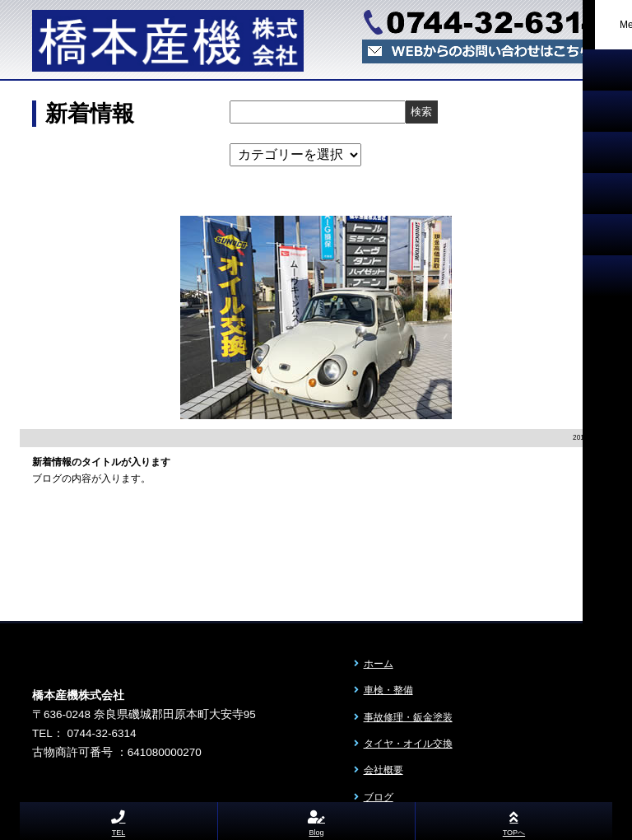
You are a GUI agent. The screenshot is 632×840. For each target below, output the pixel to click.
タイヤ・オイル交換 (408, 744)
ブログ (379, 797)
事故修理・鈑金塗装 (408, 717)
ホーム (379, 664)
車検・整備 (388, 690)
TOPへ (514, 821)
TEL (119, 821)
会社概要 (383, 770)
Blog (317, 821)
